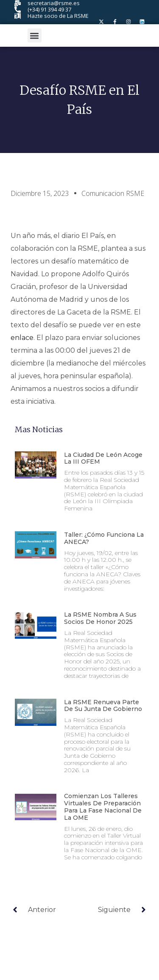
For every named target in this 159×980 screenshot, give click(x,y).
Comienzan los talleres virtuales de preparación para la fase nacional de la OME (103, 807)
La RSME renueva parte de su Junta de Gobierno (104, 706)
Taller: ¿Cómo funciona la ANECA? (104, 538)
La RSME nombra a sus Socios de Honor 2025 (100, 618)
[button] (35, 35)
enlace (22, 338)
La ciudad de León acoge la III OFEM (103, 458)
